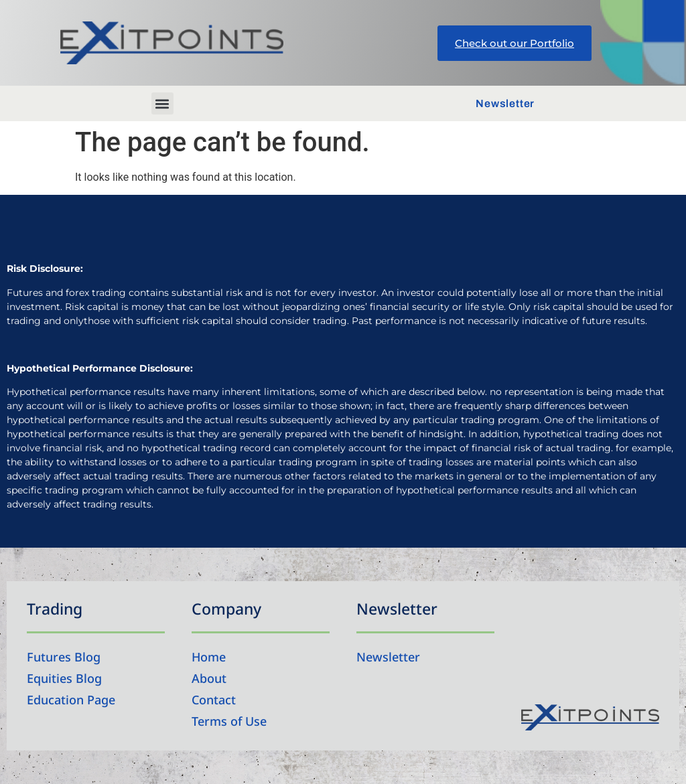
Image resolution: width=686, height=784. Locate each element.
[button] (162, 103)
